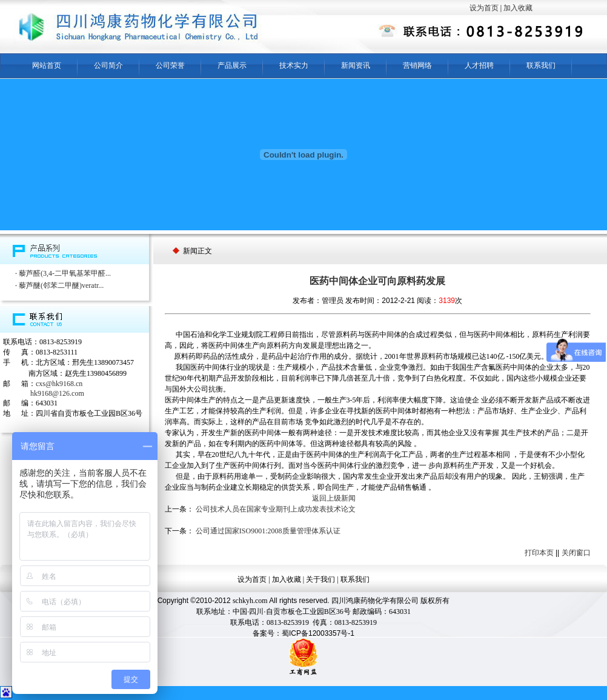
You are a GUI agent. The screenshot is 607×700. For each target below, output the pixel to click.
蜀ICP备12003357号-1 (318, 633)
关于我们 (320, 579)
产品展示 (232, 65)
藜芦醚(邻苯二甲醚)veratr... (61, 285)
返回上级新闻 (334, 498)
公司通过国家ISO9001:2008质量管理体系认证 (268, 531)
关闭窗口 (576, 553)
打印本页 (539, 553)
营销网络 (417, 65)
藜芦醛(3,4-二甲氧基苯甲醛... (65, 273)
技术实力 (294, 65)
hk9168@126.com (57, 393)
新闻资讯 (356, 65)
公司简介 (108, 65)
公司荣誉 (170, 65)
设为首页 (484, 8)
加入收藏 (518, 8)
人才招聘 (479, 65)
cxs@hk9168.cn (59, 384)
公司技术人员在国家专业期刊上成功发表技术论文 (276, 509)
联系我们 (541, 65)
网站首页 (47, 65)
